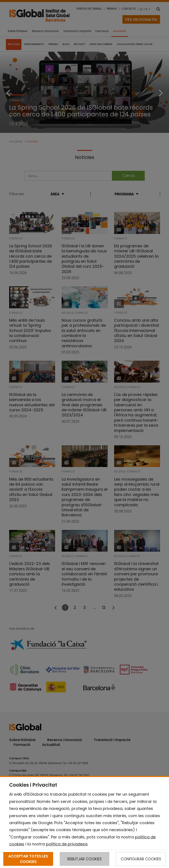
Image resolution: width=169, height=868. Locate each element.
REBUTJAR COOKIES (84, 859)
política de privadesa (67, 844)
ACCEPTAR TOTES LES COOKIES (28, 859)
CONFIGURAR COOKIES (141, 859)
